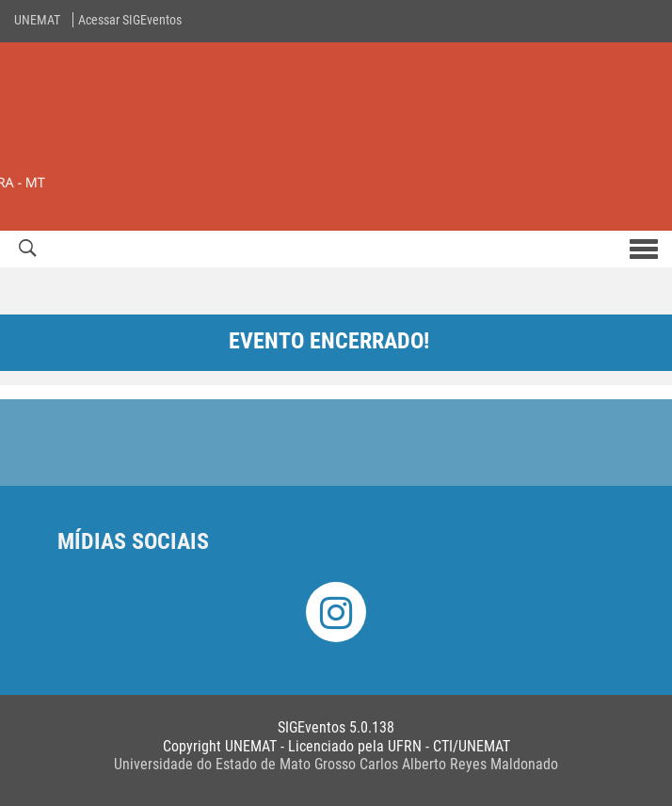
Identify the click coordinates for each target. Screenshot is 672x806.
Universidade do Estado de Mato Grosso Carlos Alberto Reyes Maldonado (336, 764)
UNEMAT (37, 20)
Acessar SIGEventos (130, 20)
